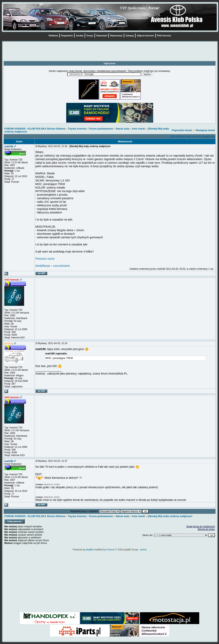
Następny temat (205, 130)
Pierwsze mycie (45, 259)
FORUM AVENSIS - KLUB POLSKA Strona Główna (35, 129)
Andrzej (9, 344)
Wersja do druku (206, 529)
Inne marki (138, 129)
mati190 (9, 146)
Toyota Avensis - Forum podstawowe (91, 129)
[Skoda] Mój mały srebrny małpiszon (193, 137)
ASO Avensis (12, 280)
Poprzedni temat (182, 130)
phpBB (89, 550)
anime (143, 550)
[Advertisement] (110, 52)
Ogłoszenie (110, 63)
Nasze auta (123, 129)
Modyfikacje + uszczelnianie (53, 266)
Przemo (110, 550)
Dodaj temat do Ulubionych (201, 527)
